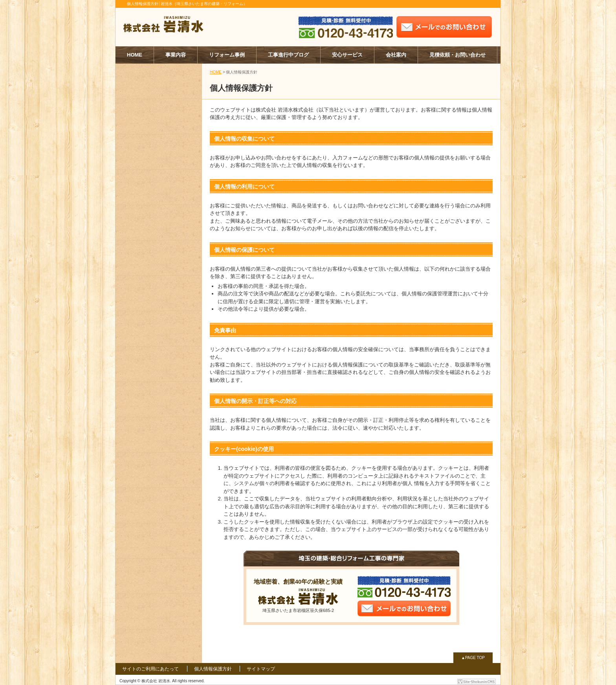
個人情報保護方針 (213, 669)
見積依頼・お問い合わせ (457, 55)
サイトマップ (261, 669)
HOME (135, 55)
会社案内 (396, 55)
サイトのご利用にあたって (150, 669)
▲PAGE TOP (473, 658)
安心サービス (347, 55)
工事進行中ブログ (288, 55)
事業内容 (176, 55)
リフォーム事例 (227, 55)
